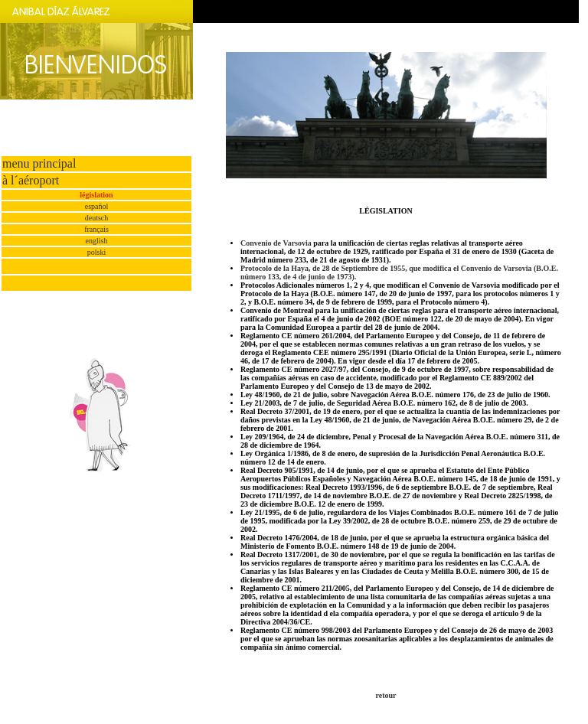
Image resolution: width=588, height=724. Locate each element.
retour (385, 695)
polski (96, 252)
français (96, 229)
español (97, 206)
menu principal (39, 163)
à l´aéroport (31, 180)
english (97, 241)
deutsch (97, 218)
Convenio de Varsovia (276, 243)
